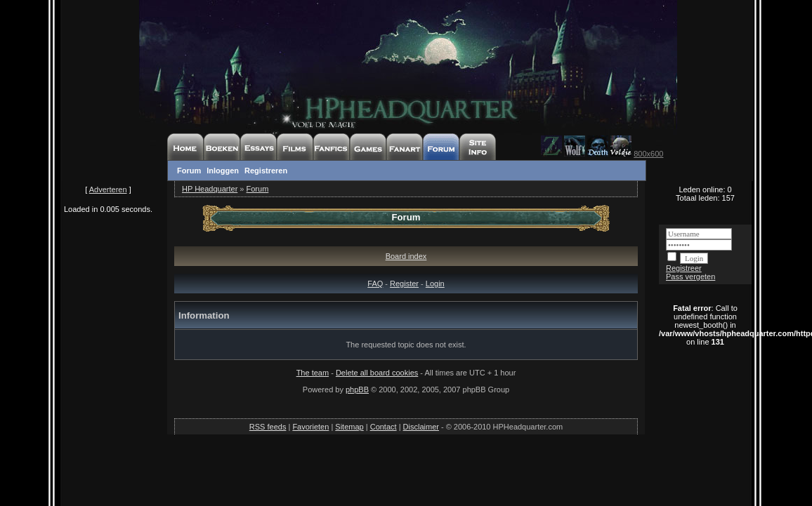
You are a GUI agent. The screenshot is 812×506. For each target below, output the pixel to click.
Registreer (684, 268)
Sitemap (349, 427)
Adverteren (108, 189)
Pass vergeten (690, 277)
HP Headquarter (210, 189)
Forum (189, 171)
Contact (384, 427)
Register (404, 284)
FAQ (375, 284)
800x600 (648, 154)
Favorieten (310, 427)
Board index (406, 256)
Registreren (266, 171)
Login (435, 284)
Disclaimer (421, 427)
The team (313, 373)
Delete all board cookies (377, 373)
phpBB (357, 390)
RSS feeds (268, 427)
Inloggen (223, 171)
